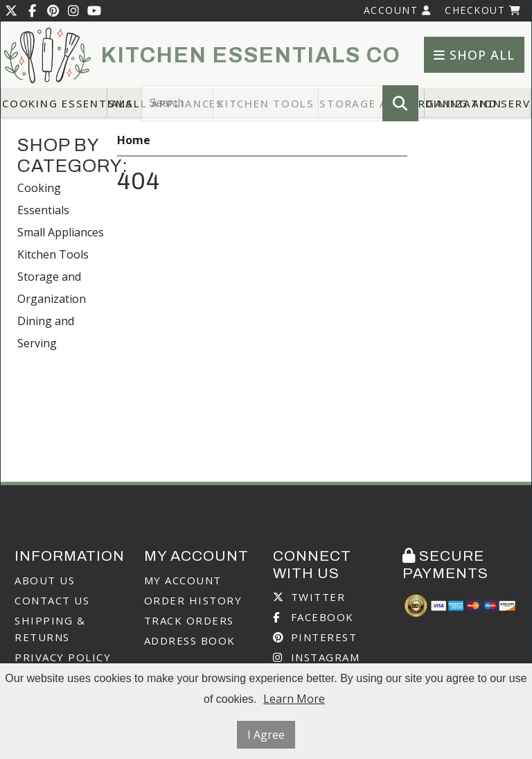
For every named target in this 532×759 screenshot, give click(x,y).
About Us (45, 580)
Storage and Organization (52, 288)
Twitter (309, 597)
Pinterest (315, 637)
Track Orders (189, 620)
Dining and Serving (478, 103)
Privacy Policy (63, 657)
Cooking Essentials (55, 103)
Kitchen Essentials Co (251, 56)
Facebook (313, 617)
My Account (183, 580)
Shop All (474, 55)
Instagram (316, 657)
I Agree (266, 735)
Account (398, 10)
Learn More (294, 699)
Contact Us (52, 600)
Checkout (483, 10)
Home (134, 140)
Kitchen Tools (53, 254)
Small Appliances (61, 232)
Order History (193, 600)
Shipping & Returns (50, 629)
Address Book (190, 640)
